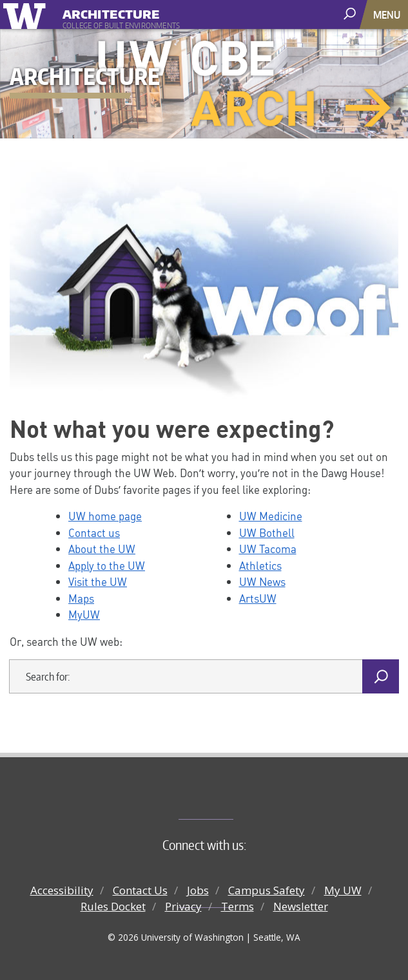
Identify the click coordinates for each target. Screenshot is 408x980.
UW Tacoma (268, 549)
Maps (81, 598)
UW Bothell (267, 532)
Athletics (260, 565)
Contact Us (140, 890)
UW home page (105, 516)
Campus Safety (267, 890)
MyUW (84, 614)
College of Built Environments (230, 798)
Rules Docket (113, 906)
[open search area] (351, 14)
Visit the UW (98, 581)
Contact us (94, 532)
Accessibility (62, 890)
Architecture (111, 12)
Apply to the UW (107, 565)
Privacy (183, 906)
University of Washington (27, 14)
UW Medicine (271, 516)
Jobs (198, 890)
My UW (343, 890)
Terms (238, 906)
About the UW (102, 549)
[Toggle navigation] (388, 14)
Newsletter (301, 906)
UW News (262, 581)
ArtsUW (258, 598)
